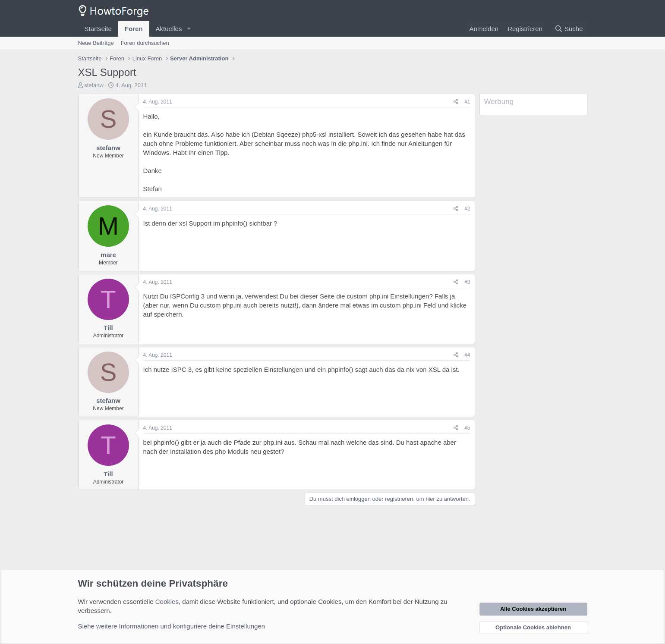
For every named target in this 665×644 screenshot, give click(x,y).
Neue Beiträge (96, 43)
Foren (134, 29)
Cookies (167, 602)
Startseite (98, 29)
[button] (189, 29)
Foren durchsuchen (145, 43)
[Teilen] (456, 102)
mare (108, 255)
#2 (467, 209)
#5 (467, 428)
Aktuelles (169, 29)
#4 (467, 355)
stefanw (94, 85)
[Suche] (569, 29)
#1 (467, 102)
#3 (467, 282)
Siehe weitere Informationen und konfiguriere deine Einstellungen (172, 626)
